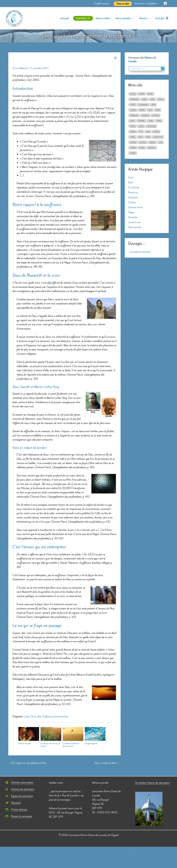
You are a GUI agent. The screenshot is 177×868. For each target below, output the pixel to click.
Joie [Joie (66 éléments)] (150, 110)
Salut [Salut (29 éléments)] (153, 99)
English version (104, 4)
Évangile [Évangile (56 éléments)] (142, 121)
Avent (131, 177)
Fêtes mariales (136, 227)
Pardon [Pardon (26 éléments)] (133, 153)
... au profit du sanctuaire (141, 252)
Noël (131, 182)
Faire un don (124, 4)
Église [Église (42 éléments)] (142, 110)
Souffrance (50, 716)
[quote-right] (16, 810)
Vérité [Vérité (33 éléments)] (151, 121)
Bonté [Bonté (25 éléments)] (141, 126)
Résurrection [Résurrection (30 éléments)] (144, 104)
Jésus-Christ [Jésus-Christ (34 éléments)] (158, 137)
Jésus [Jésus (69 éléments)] (150, 94)
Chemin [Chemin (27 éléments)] (133, 110)
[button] (133, 18)
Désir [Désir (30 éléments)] (132, 121)
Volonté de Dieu (65, 716)
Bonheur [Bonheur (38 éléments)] (143, 142)
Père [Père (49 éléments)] (148, 137)
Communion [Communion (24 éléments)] (152, 126)
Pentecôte (133, 217)
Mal (41, 716)
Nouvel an (134, 192)
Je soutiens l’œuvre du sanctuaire (152, 783)
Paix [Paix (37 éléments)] (153, 104)
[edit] (20, 790)
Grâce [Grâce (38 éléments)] (133, 137)
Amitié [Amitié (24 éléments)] (145, 99)
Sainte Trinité (135, 222)
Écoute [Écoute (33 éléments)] (133, 94)
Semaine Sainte (136, 207)
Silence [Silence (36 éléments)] (133, 131)
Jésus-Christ (31, 716)
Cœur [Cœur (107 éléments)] (142, 94)
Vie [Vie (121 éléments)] (161, 142)
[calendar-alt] (19, 783)
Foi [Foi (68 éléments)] (141, 131)
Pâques (132, 212)
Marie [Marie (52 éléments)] (159, 121)
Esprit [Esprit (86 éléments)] (142, 147)
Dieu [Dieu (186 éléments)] (158, 110)
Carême (132, 202)
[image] (19, 817)
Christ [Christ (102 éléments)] (133, 104)
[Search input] (145, 69)
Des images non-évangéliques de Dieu (30, 763)
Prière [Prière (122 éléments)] (133, 126)
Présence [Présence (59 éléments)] (152, 147)
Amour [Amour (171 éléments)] (133, 142)
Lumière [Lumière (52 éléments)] (156, 115)
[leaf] (13, 803)
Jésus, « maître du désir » (105, 763)
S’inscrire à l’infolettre (147, 4)
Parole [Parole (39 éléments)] (161, 99)
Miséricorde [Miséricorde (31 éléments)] (134, 99)
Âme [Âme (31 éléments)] (148, 131)
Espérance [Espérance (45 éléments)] (134, 115)
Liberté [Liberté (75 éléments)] (133, 147)
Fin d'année (134, 187)
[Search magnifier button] (163, 69)
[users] (19, 796)
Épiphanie (133, 197)
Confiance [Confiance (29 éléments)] (146, 115)
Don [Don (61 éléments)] (141, 137)
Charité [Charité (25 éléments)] (156, 131)
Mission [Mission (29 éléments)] (153, 142)
